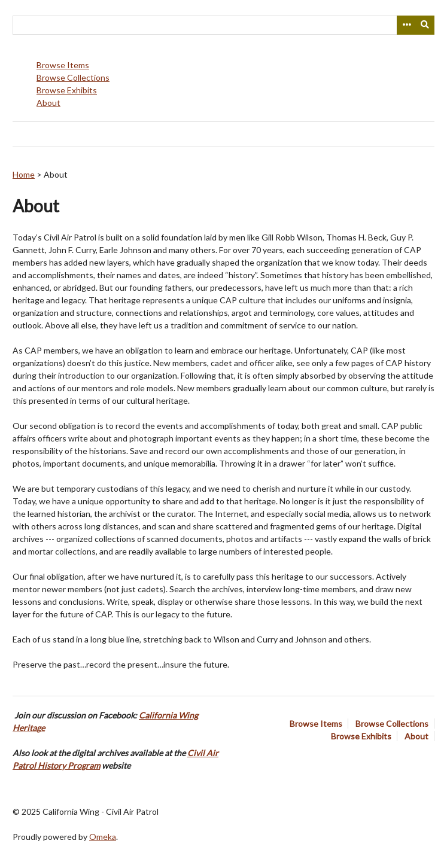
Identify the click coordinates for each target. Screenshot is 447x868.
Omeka (103, 837)
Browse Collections (73, 77)
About (48, 103)
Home (24, 174)
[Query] (223, 25)
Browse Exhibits (67, 90)
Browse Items (63, 65)
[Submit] (425, 25)
